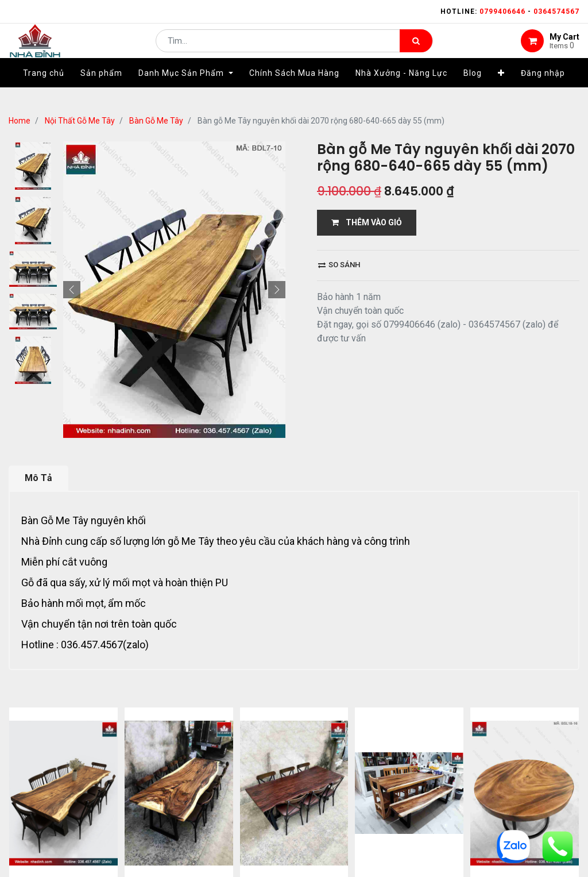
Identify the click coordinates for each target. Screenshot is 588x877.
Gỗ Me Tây (65, 520)
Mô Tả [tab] (38, 478)
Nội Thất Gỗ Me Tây (80, 121)
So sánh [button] (339, 265)
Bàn (30, 520)
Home (20, 121)
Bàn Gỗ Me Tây (156, 121)
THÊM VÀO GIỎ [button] (367, 222)
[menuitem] (44, 90)
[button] (501, 90)
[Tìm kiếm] (416, 49)
